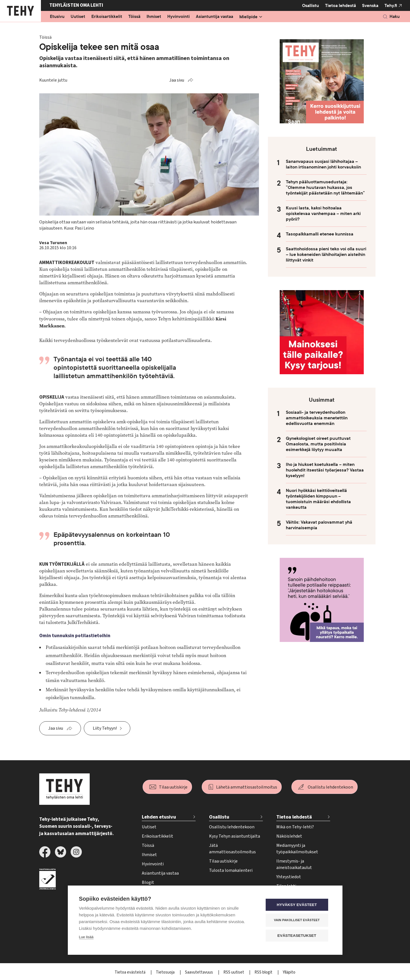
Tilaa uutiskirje (173, 787)
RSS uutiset (234, 972)
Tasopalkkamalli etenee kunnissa (320, 234)
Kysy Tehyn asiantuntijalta (235, 836)
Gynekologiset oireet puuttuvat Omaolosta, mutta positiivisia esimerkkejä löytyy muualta (318, 444)
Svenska (370, 6)
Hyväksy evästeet (297, 905)
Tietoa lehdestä (340, 5)
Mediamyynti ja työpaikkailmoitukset (297, 849)
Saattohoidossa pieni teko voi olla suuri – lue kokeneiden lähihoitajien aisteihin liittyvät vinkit (326, 255)
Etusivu (57, 17)
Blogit (148, 882)
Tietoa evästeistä (130, 972)
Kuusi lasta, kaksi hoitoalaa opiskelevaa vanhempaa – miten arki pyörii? (323, 214)
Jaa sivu (177, 80)
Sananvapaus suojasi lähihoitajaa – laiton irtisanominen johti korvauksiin (323, 164)
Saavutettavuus (199, 972)
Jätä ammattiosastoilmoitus (232, 849)
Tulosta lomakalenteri (231, 870)
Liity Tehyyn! (105, 728)
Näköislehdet (289, 836)
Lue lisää (86, 937)
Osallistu (311, 6)
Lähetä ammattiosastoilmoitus (247, 787)
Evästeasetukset (297, 936)
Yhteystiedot (289, 877)
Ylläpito (289, 972)
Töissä (134, 17)
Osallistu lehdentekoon (330, 787)
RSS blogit (264, 972)
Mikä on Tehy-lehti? (295, 827)
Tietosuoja (166, 972)
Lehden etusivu (159, 817)
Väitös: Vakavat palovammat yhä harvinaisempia (319, 525)
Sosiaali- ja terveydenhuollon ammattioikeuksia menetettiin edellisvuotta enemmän (317, 418)
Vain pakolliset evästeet (297, 920)
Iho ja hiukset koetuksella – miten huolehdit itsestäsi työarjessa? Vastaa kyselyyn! (325, 470)
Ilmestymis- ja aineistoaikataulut (294, 864)
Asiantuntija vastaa (215, 17)
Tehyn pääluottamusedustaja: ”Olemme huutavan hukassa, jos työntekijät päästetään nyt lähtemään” (325, 188)
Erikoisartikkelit (107, 17)
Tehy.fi (391, 6)
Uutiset (78, 17)
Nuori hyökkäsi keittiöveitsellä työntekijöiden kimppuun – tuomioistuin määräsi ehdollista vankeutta (318, 499)
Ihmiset (154, 17)
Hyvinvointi (179, 17)
